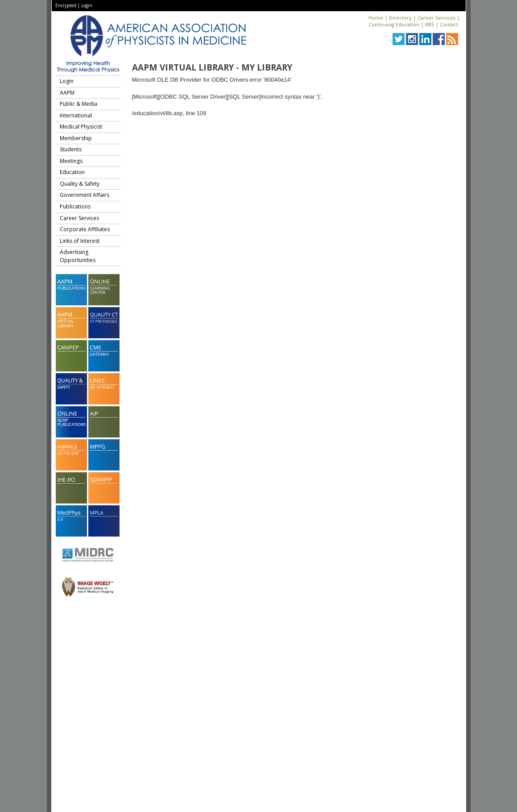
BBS (430, 24)
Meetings (71, 161)
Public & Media (79, 104)
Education (72, 172)
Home (376, 18)
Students (71, 149)
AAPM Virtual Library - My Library (212, 67)
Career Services (436, 18)
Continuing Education (394, 24)
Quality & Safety (80, 184)
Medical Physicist (81, 127)
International (76, 115)
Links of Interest (80, 241)
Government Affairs (85, 195)
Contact (449, 24)
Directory (400, 18)
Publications (75, 206)
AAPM (67, 93)
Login (87, 5)
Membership (76, 138)
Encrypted (66, 5)
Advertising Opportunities (78, 256)
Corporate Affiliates (85, 229)
